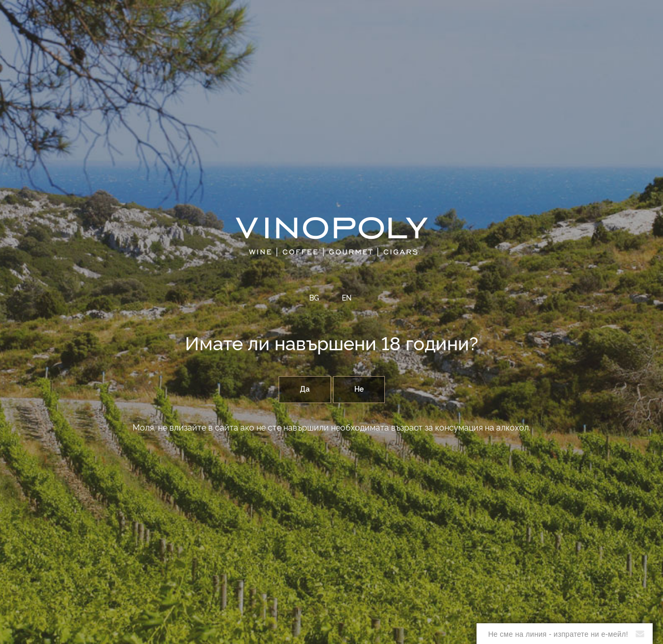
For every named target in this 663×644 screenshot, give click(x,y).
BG (314, 298)
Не (359, 390)
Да (305, 390)
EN (347, 298)
